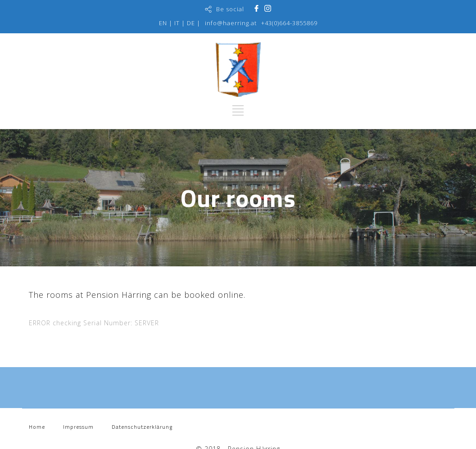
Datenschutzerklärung (142, 427)
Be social (230, 9)
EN (163, 23)
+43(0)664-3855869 (289, 23)
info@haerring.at (231, 23)
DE (191, 23)
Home (37, 427)
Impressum (78, 427)
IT (177, 23)
